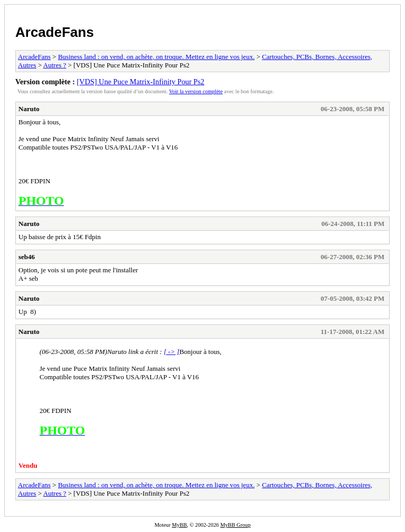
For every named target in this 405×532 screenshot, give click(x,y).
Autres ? (55, 65)
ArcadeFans (55, 32)
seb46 (27, 257)
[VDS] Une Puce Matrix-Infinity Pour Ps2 (141, 82)
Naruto (29, 109)
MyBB (179, 525)
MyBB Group (235, 525)
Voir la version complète (196, 91)
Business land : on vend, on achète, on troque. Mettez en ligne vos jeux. (156, 57)
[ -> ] (171, 352)
